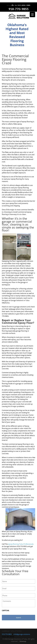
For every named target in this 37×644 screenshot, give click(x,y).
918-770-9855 (19, 9)
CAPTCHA (5, 611)
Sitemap (23, 641)
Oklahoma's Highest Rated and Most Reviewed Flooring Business (17, 35)
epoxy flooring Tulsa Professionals (21, 544)
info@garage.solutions (22, 634)
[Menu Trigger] (32, 14)
